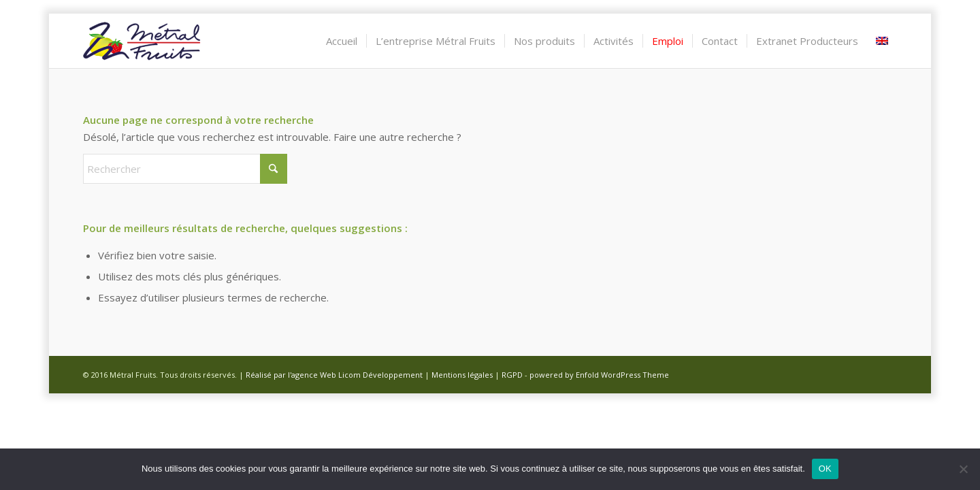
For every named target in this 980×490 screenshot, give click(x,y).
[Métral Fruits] (142, 41)
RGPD (512, 375)
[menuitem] (342, 41)
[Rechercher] (185, 169)
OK (825, 469)
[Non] (963, 469)
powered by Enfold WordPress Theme (599, 375)
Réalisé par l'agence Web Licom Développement (334, 375)
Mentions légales (462, 375)
